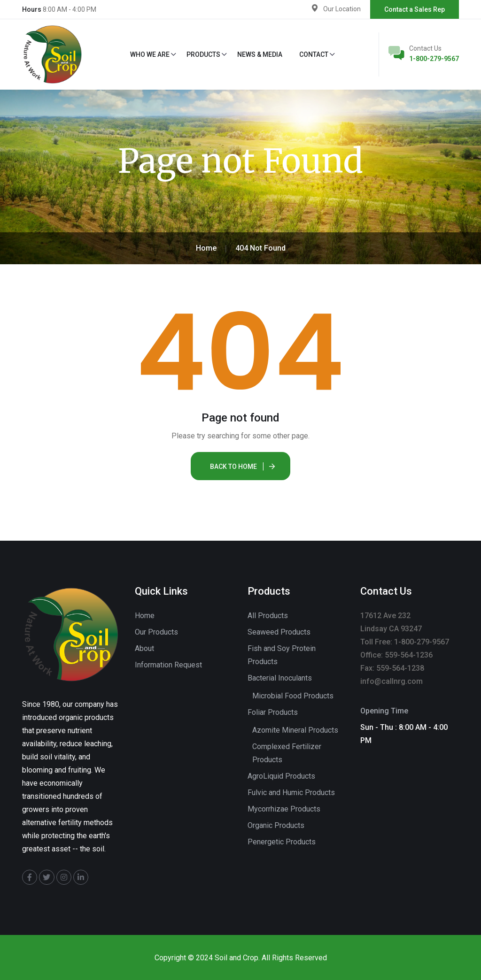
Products (203, 54)
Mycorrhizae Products (284, 809)
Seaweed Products (279, 632)
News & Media (260, 54)
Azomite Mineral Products (295, 730)
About (144, 648)
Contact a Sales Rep (415, 9)
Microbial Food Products (293, 696)
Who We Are (150, 54)
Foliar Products (273, 712)
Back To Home (233, 467)
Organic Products (276, 825)
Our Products (156, 632)
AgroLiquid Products (281, 776)
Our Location (342, 9)
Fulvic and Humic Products (291, 792)
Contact (314, 54)
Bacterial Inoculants (280, 678)
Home (145, 616)
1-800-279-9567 (434, 59)
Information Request (168, 665)
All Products (268, 616)
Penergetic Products (282, 842)
